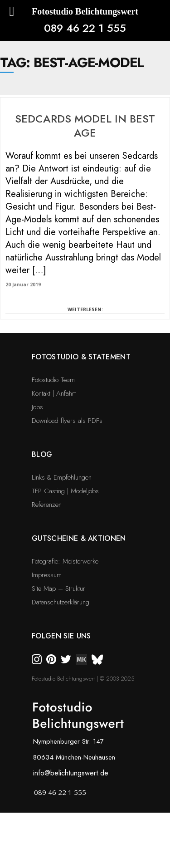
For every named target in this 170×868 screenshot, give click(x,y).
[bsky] (97, 658)
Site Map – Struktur (58, 588)
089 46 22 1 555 (85, 28)
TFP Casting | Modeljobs (65, 491)
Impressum (47, 575)
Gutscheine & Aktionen (79, 538)
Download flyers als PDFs (67, 421)
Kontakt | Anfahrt (54, 393)
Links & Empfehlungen (62, 477)
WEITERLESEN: (85, 309)
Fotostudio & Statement (81, 357)
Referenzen (47, 505)
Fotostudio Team (53, 380)
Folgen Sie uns (61, 636)
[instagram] (37, 658)
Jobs (37, 407)
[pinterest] (51, 658)
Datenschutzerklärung (61, 602)
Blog (42, 454)
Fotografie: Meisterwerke (65, 561)
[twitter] (66, 658)
